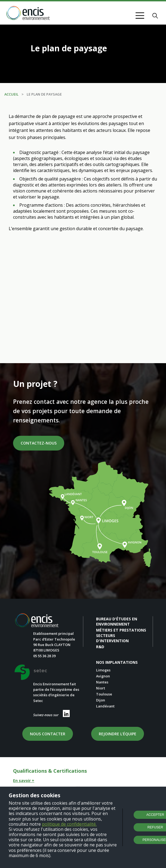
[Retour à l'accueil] (28, 14)
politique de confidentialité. (69, 824)
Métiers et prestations (121, 630)
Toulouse (104, 694)
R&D (100, 647)
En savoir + (24, 780)
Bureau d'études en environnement (117, 621)
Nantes (102, 682)
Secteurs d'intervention (112, 638)
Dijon (101, 700)
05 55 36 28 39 (44, 656)
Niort (101, 688)
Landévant (105, 706)
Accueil (11, 94)
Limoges (103, 670)
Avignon (103, 676)
